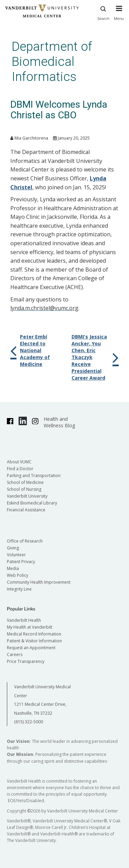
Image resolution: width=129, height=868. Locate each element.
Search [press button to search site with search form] (104, 12)
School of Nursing (24, 489)
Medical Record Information (34, 634)
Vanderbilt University (27, 496)
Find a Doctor (20, 469)
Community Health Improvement (39, 582)
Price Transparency (26, 661)
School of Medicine (25, 482)
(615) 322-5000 (29, 722)
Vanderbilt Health (24, 620)
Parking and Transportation (34, 475)
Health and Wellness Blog (59, 422)
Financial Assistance (26, 510)
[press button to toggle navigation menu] (119, 16)
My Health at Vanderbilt (30, 627)
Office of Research (25, 541)
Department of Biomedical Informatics (52, 62)
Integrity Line (19, 589)
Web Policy (18, 575)
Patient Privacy (21, 562)
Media (13, 568)
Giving (13, 548)
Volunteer (16, 555)
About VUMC (19, 462)
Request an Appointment (31, 648)
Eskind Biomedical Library (32, 503)
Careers (15, 655)
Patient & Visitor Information (34, 641)
